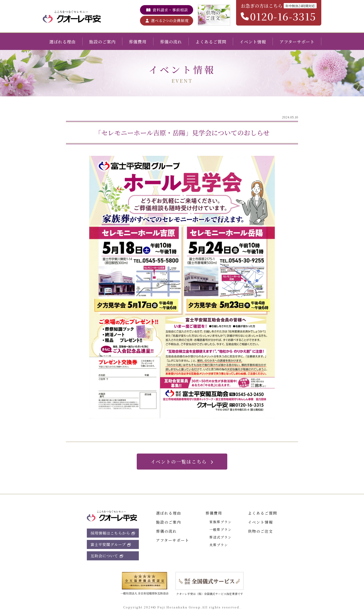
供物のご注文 (260, 531)
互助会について (104, 556)
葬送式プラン (221, 537)
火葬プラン (219, 545)
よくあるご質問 (211, 42)
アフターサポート (297, 42)
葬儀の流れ (171, 42)
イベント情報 (253, 42)
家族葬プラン (221, 522)
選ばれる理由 (62, 42)
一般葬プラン (221, 529)
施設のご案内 (102, 42)
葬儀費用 (138, 42)
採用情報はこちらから (110, 533)
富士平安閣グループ (108, 544)
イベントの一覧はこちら (179, 462)
